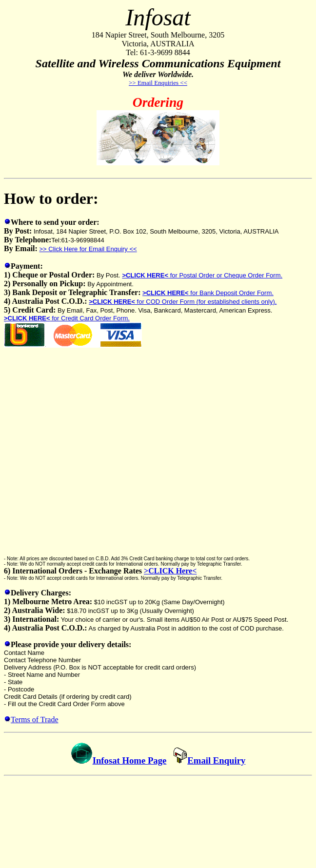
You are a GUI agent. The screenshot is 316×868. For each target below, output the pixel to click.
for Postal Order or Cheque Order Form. (202, 275)
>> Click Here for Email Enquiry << (88, 249)
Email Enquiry (209, 760)
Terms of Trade (35, 720)
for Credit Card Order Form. (67, 318)
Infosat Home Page (130, 760)
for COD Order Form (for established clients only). (183, 302)
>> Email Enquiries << (158, 83)
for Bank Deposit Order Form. (208, 293)
